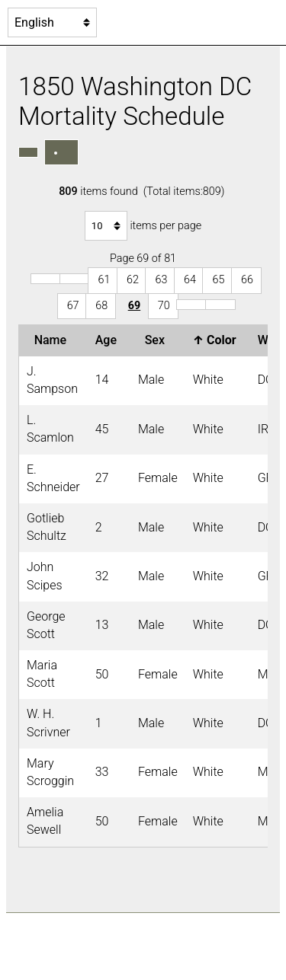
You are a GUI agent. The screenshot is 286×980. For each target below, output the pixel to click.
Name (53, 340)
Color (218, 340)
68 (101, 306)
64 (190, 280)
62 (133, 280)
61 (104, 280)
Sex (158, 340)
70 (164, 306)
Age (109, 340)
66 (247, 280)
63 (161, 280)
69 (135, 306)
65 (218, 280)
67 (73, 306)
